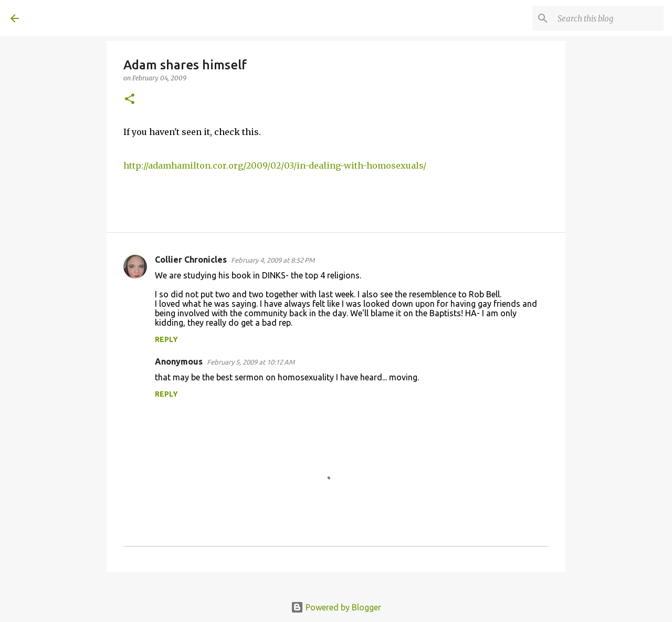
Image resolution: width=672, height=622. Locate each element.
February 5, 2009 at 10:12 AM (251, 362)
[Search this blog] (608, 18)
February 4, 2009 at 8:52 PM (273, 260)
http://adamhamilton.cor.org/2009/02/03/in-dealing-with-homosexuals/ (275, 165)
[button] (130, 100)
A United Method (96, 18)
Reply (166, 339)
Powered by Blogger (336, 607)
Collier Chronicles (191, 260)
